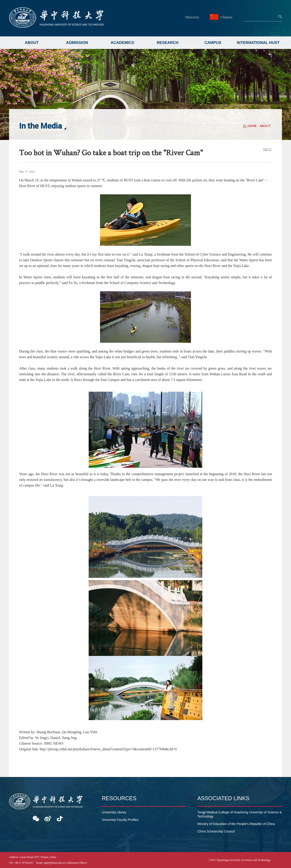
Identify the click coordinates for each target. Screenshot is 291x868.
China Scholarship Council (216, 831)
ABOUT (32, 43)
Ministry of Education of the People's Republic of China (236, 824)
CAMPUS (213, 43)
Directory (192, 17)
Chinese (222, 17)
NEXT (268, 149)
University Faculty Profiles (120, 820)
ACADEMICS (122, 43)
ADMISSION (77, 43)
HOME (252, 126)
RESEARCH (167, 43)
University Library (114, 812)
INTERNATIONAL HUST (258, 43)
